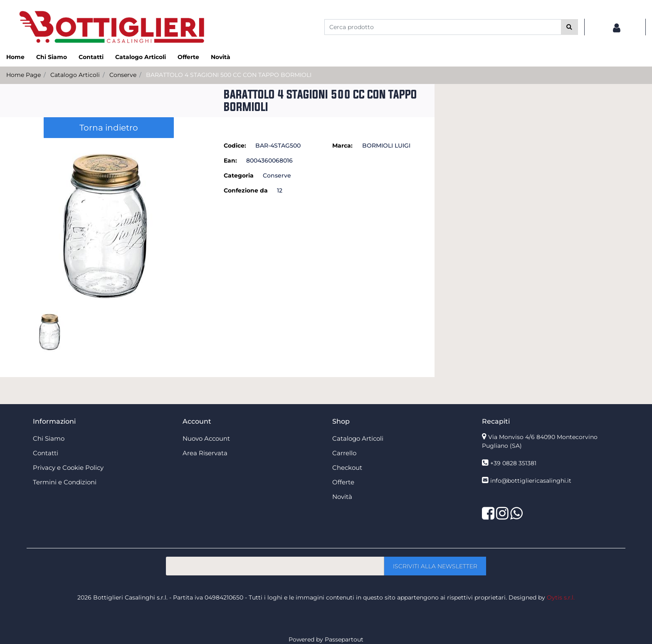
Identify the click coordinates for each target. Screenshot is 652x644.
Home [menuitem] (15, 57)
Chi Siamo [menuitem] (52, 57)
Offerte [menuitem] (188, 57)
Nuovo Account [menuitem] (206, 438)
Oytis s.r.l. (561, 597)
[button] (569, 27)
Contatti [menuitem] (91, 57)
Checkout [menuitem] (347, 468)
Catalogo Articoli (75, 75)
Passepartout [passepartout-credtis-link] (344, 639)
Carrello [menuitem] (344, 453)
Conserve (123, 75)
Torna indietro (109, 128)
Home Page (23, 75)
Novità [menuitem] (221, 57)
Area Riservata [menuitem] (205, 453)
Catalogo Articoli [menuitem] (141, 57)
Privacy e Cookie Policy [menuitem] (68, 468)
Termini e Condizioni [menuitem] (65, 482)
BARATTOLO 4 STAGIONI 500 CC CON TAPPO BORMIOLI (229, 75)
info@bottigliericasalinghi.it (531, 481)
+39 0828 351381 (513, 463)
